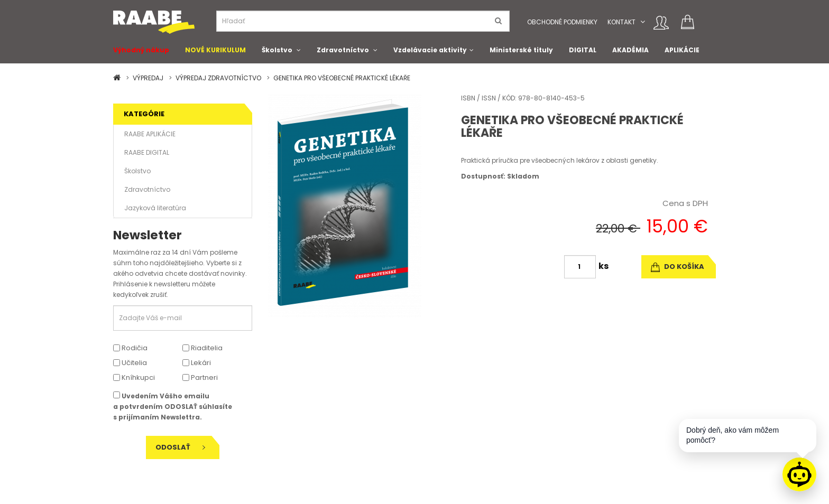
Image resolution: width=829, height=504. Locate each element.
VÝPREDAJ (148, 78)
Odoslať (180, 447)
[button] (643, 22)
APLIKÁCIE (682, 50)
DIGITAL (583, 50)
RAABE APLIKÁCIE (150, 134)
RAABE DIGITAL (147, 152)
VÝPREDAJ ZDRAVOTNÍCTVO (218, 78)
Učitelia (130, 363)
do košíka (678, 267)
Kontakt (621, 22)
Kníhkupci (134, 377)
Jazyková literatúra (155, 208)
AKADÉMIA (630, 50)
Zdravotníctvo (343, 50)
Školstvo (277, 50)
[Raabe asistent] (799, 474)
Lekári (197, 363)
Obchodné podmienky (562, 22)
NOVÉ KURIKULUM (215, 50)
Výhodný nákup (141, 50)
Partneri (200, 377)
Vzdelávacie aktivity (430, 50)
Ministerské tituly (521, 50)
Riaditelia (202, 348)
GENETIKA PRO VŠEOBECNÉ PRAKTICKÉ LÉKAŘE (342, 78)
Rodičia (130, 348)
